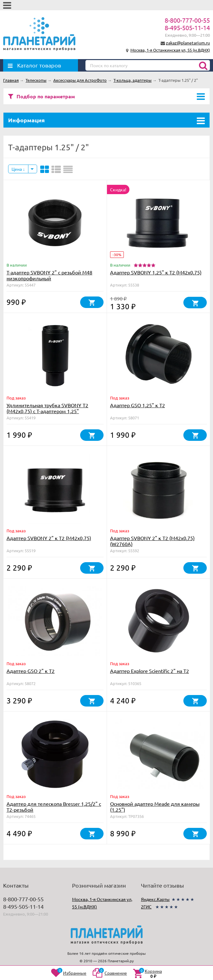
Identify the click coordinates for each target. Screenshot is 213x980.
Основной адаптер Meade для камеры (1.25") (155, 807)
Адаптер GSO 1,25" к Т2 (138, 405)
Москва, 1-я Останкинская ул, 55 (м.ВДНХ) (170, 50)
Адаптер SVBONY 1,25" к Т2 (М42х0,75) (156, 272)
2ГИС (146, 907)
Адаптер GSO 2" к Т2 (31, 671)
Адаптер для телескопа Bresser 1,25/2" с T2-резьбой (54, 807)
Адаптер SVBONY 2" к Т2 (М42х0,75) (49, 538)
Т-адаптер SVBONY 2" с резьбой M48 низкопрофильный (49, 275)
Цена (18, 169)
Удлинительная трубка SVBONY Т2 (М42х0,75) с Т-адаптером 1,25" (47, 408)
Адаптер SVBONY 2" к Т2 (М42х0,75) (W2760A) (152, 541)
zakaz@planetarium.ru (188, 43)
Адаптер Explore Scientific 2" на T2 (150, 671)
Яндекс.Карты (155, 899)
